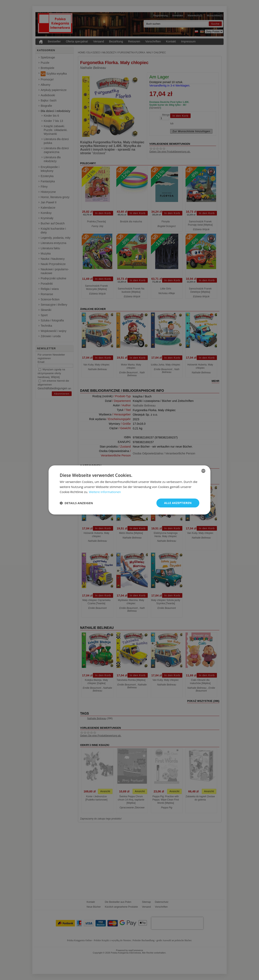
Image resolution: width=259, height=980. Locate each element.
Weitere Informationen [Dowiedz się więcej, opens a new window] (105, 492)
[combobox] (203, 471)
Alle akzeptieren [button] (178, 503)
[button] (76, 503)
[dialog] (129, 490)
